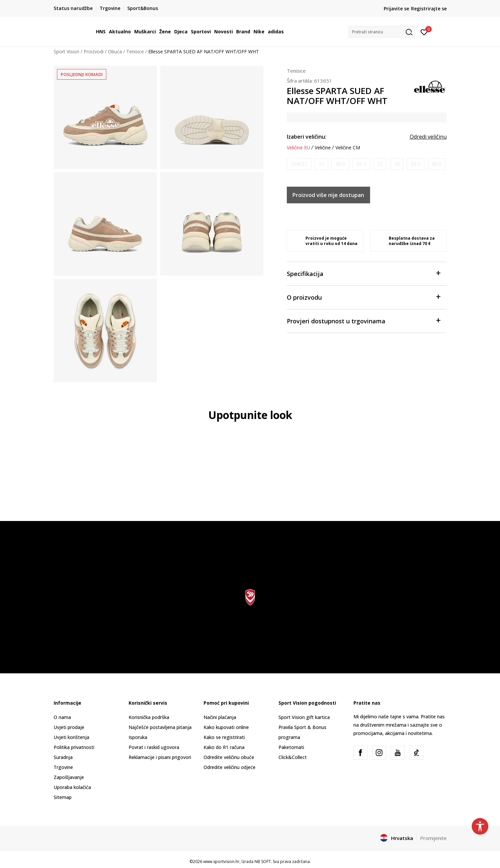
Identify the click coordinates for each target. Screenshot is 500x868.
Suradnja (63, 757)
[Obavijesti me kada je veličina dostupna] (299, 164)
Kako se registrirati (224, 737)
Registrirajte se (429, 8)
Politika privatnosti (74, 747)
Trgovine (63, 767)
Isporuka (138, 737)
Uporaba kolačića (72, 787)
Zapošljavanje (69, 777)
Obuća (115, 51)
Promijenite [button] (433, 838)
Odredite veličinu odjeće (230, 767)
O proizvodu (363, 297)
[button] (382, 32)
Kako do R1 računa (224, 747)
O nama (62, 717)
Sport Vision (66, 51)
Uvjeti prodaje (69, 727)
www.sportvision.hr (221, 861)
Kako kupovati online (226, 727)
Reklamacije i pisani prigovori (160, 757)
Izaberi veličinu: (307, 137)
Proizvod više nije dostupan (328, 195)
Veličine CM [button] (348, 148)
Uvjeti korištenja (71, 737)
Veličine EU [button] (298, 148)
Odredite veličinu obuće (229, 757)
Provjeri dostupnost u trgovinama (363, 320)
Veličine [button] (323, 148)
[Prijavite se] (424, 32)
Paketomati (291, 747)
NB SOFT (263, 861)
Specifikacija (363, 273)
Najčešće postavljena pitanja (160, 727)
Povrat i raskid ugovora (154, 747)
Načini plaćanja (220, 717)
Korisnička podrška (149, 717)
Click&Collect (293, 757)
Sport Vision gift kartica (304, 717)
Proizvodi (94, 51)
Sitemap (63, 797)
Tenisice (135, 51)
